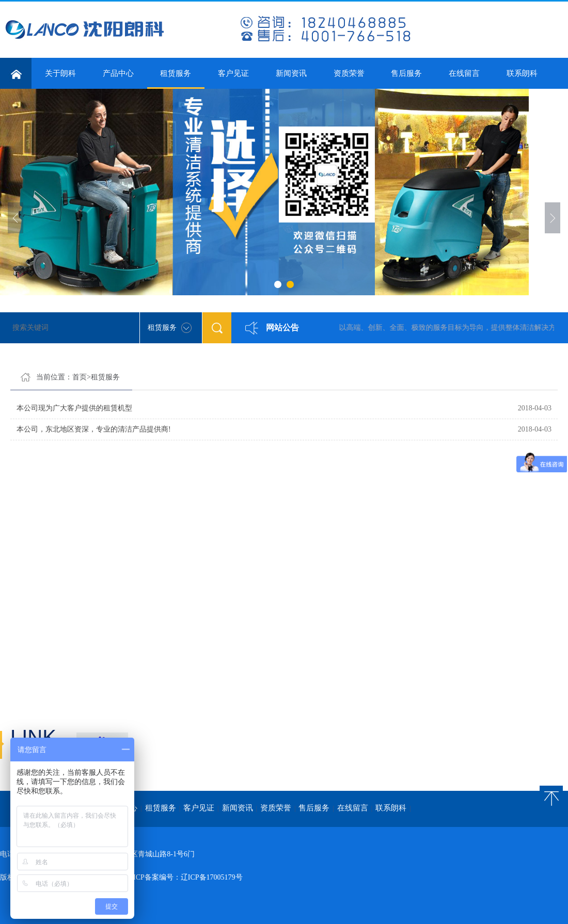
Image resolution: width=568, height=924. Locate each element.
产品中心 (118, 73)
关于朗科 (60, 73)
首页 (80, 377)
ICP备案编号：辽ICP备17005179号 (188, 877)
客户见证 (233, 73)
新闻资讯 (291, 73)
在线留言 (464, 73)
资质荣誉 (349, 73)
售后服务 (406, 73)
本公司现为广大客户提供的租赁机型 (74, 408)
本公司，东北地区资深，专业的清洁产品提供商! (94, 429)
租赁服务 (176, 79)
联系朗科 (522, 73)
